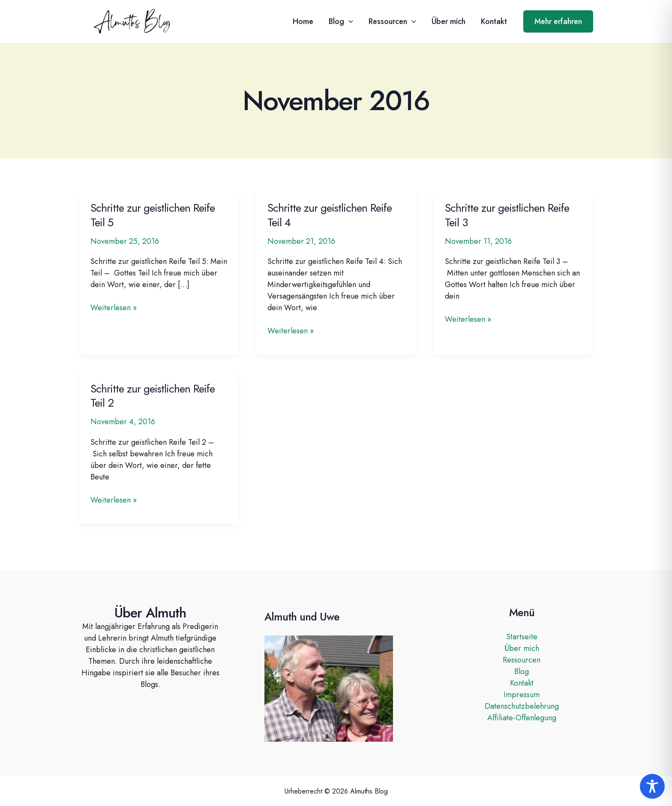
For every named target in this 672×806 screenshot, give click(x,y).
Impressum (522, 695)
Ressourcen (392, 21)
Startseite (522, 637)
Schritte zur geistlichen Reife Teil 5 (153, 215)
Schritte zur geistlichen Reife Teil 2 (153, 396)
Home (303, 21)
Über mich (448, 21)
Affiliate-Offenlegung (522, 718)
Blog (341, 21)
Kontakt (494, 21)
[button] (349, 21)
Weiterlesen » (114, 308)
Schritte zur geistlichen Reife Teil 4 (330, 215)
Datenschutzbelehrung (522, 706)
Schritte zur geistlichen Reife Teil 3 (507, 215)
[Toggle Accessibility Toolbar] (652, 786)
